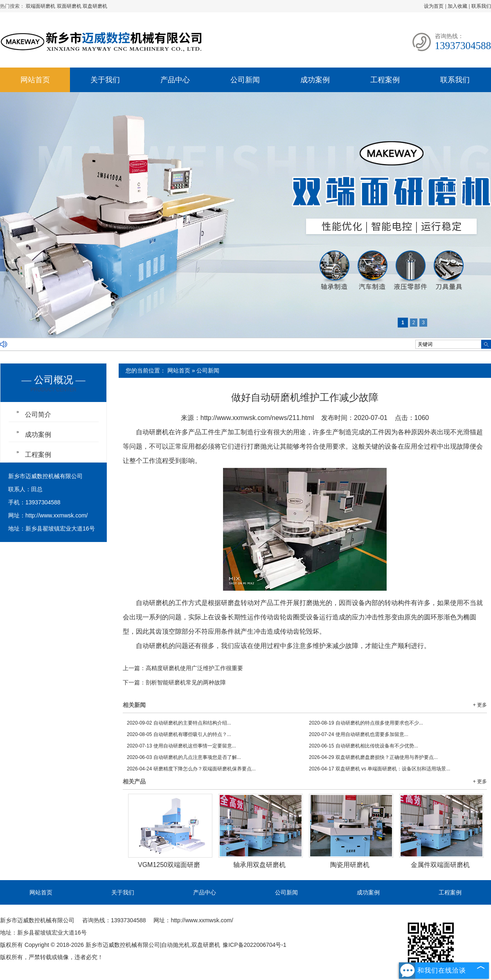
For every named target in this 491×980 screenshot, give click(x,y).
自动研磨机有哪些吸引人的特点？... (179, 734)
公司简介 (38, 414)
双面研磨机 (70, 6)
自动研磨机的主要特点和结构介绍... (179, 723)
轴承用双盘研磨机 (259, 865)
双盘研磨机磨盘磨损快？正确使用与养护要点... (373, 757)
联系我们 (481, 6)
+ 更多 (480, 705)
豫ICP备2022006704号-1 (255, 945)
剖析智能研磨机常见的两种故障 (186, 682)
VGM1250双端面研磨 (169, 865)
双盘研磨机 (95, 6)
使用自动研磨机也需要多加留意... (359, 734)
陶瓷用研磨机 (350, 865)
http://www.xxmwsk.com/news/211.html (257, 418)
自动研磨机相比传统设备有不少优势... (364, 746)
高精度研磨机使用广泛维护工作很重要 (194, 668)
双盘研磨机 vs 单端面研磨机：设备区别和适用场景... (380, 769)
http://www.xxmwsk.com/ (56, 515)
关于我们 (105, 80)
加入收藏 (457, 6)
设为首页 (434, 6)
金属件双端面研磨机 (440, 865)
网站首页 (35, 80)
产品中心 (175, 80)
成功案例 (315, 80)
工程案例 (385, 80)
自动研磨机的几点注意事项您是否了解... (184, 757)
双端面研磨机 (41, 6)
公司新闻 (245, 80)
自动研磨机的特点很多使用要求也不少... (366, 723)
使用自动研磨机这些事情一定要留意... (181, 746)
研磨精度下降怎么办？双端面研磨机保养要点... (191, 769)
